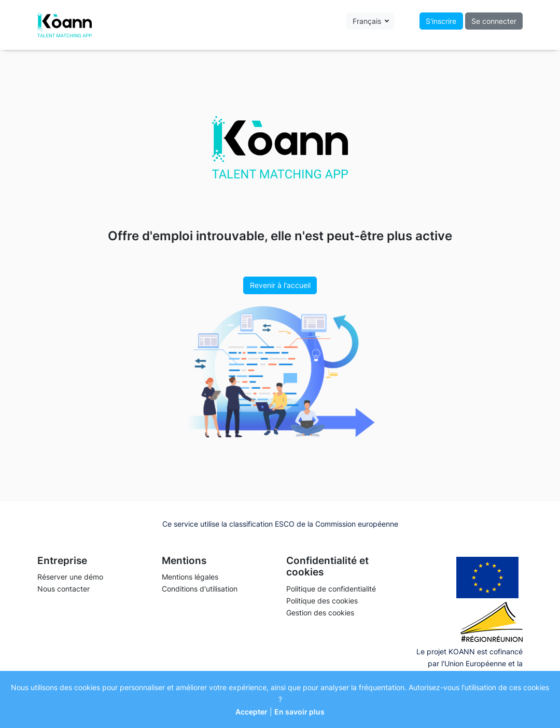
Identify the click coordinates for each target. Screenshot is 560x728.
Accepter (251, 712)
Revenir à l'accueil (280, 285)
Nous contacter (64, 589)
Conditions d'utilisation (200, 589)
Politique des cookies (322, 601)
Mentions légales (190, 577)
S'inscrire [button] (441, 21)
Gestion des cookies (320, 613)
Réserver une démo (70, 577)
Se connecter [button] (494, 21)
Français (368, 21)
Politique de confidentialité (331, 589)
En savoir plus (299, 712)
